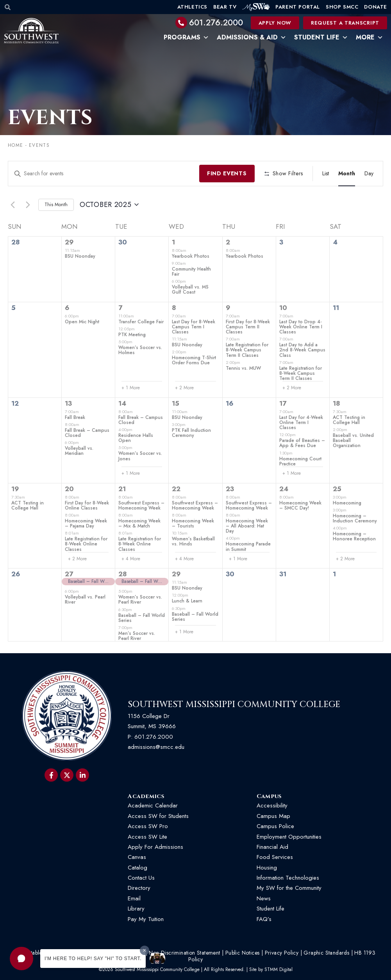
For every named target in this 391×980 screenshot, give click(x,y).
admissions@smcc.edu (156, 747)
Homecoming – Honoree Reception (354, 536)
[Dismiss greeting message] (145, 950)
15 (176, 403)
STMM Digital (279, 969)
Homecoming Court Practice (300, 461)
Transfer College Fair (141, 322)
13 (68, 403)
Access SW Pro (148, 826)
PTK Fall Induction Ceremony (191, 433)
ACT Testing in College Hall (349, 420)
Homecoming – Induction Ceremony (355, 518)
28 (123, 574)
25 (337, 489)
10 (283, 308)
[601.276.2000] (181, 23)
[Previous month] (12, 205)
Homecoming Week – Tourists (193, 523)
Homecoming (347, 503)
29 (69, 242)
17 (283, 403)
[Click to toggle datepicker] (109, 205)
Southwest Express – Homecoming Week (141, 505)
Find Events (227, 173)
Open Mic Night (82, 322)
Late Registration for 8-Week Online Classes (86, 544)
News (264, 898)
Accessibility (272, 805)
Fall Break (75, 417)
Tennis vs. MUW (243, 368)
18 (337, 403)
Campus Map (273, 816)
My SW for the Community (289, 888)
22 (176, 489)
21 (122, 489)
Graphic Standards (326, 953)
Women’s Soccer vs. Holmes (140, 350)
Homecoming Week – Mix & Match (139, 523)
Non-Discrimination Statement (184, 953)
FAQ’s (264, 919)
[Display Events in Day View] (369, 174)
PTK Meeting (132, 335)
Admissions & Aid (252, 37)
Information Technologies (288, 878)
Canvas (137, 857)
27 (69, 574)
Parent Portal (298, 7)
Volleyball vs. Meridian (79, 451)
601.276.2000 (216, 23)
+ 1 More (131, 388)
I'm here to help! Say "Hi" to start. (93, 959)
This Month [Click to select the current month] (56, 205)
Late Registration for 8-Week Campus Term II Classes (247, 350)
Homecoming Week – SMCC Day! (300, 505)
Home (15, 145)
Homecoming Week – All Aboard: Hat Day (247, 526)
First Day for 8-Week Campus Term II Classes (248, 327)
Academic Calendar (153, 805)
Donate (376, 7)
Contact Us (141, 878)
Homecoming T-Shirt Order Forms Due (194, 360)
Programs (186, 37)
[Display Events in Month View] (347, 174)
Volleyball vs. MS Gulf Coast (190, 290)
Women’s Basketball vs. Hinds (193, 541)
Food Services (275, 857)
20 (69, 489)
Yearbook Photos (191, 256)
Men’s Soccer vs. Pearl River (137, 636)
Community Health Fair (191, 272)
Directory (139, 888)
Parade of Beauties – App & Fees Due (302, 443)
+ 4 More (131, 559)
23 (230, 489)
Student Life (321, 37)
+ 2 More (184, 388)
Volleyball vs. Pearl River (85, 600)
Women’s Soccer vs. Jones (140, 456)
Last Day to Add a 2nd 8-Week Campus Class (302, 350)
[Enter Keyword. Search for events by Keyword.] (104, 174)
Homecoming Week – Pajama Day (86, 523)
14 (122, 403)
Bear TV (225, 7)
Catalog (137, 868)
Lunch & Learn (187, 601)
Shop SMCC (342, 7)
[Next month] (28, 205)
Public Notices (243, 953)
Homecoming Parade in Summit (248, 546)
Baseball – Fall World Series (142, 618)
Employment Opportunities (290, 837)
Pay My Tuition (146, 919)
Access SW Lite (147, 837)
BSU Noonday (80, 256)
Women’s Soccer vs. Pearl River (140, 600)
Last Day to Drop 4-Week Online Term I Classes (301, 327)
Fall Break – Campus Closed (87, 433)
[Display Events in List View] (326, 174)
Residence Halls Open (136, 438)
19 (15, 489)
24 (284, 489)
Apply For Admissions (155, 847)
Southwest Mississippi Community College (234, 705)
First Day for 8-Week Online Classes (87, 505)
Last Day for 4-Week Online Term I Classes (301, 422)
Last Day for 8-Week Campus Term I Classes (194, 327)
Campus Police (275, 826)
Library (136, 909)
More (370, 37)
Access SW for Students (158, 816)
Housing (267, 868)
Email (134, 898)
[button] (21, 959)
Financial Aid (272, 847)
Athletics (192, 7)
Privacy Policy (282, 953)
